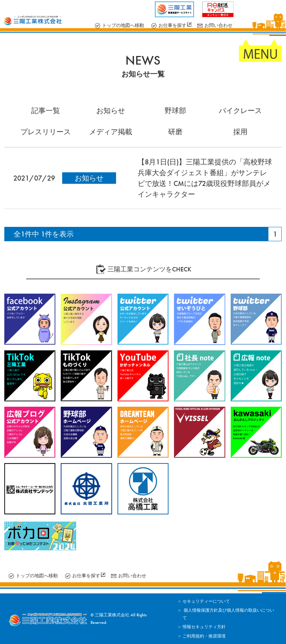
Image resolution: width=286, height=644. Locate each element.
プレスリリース (46, 132)
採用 (240, 132)
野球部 (175, 111)
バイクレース (240, 111)
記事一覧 (46, 111)
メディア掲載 (111, 132)
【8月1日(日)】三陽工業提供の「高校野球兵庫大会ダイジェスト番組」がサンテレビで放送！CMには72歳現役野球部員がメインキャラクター (205, 178)
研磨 (175, 132)
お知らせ (111, 111)
